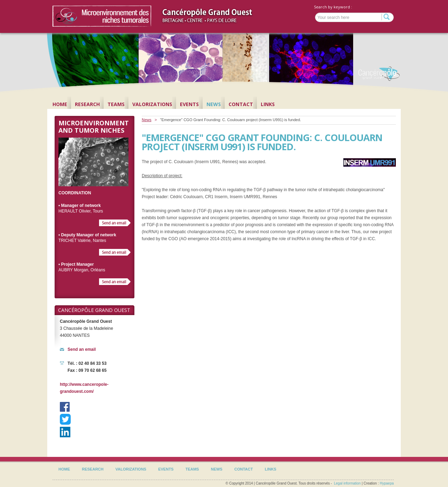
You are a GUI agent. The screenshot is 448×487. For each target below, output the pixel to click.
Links (268, 104)
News (214, 104)
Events (189, 104)
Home (60, 104)
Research (87, 104)
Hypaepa (387, 483)
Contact (241, 104)
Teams (116, 104)
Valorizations (152, 104)
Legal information (347, 483)
